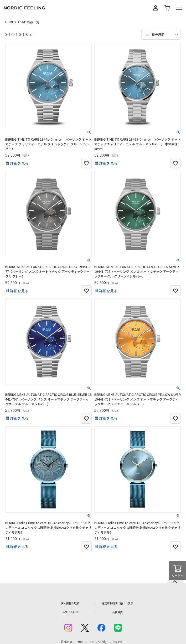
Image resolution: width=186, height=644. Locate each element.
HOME (10, 22)
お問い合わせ (70, 612)
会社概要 (117, 612)
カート (167, 8)
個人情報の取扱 (70, 603)
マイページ (156, 8)
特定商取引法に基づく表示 (117, 603)
